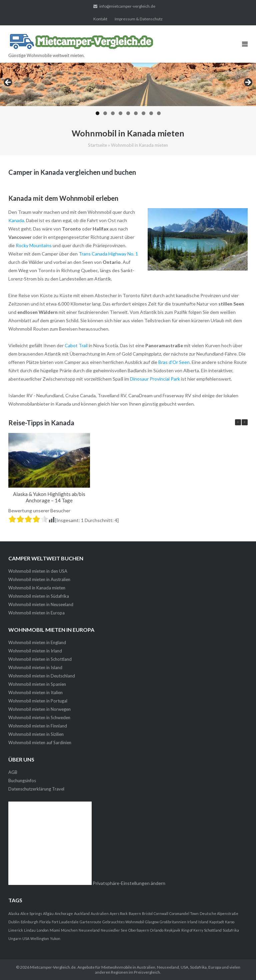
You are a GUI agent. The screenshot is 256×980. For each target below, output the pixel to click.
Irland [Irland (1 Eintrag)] (192, 922)
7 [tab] (143, 113)
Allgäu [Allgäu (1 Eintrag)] (48, 913)
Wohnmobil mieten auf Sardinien (40, 743)
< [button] (8, 83)
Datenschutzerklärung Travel (36, 789)
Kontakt (100, 19)
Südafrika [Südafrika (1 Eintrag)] (231, 930)
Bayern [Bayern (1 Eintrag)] (135, 913)
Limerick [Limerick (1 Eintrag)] (16, 930)
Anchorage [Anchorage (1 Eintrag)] (64, 913)
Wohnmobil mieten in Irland (35, 651)
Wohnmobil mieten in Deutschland (42, 676)
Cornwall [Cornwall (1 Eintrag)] (161, 913)
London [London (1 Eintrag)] (43, 930)
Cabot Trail (76, 345)
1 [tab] (97, 113)
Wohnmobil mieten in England (37, 642)
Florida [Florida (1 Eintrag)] (45, 922)
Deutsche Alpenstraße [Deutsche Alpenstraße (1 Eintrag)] (219, 913)
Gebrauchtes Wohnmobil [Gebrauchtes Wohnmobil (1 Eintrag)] (123, 922)
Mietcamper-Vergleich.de (53, 967)
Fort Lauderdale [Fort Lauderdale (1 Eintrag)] (65, 922)
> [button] (248, 83)
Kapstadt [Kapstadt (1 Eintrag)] (217, 922)
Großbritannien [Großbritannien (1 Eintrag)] (173, 922)
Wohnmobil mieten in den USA (38, 571)
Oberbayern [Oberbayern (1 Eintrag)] (139, 930)
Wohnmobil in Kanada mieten (37, 588)
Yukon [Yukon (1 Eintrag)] (55, 938)
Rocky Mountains (34, 245)
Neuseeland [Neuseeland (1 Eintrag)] (89, 930)
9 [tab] (159, 113)
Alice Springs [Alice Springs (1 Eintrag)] (31, 913)
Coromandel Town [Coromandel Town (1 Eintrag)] (184, 913)
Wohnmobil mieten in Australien (39, 579)
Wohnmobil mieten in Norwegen (39, 709)
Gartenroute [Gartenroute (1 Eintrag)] (90, 922)
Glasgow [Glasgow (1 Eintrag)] (152, 922)
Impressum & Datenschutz (139, 19)
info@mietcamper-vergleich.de (127, 6)
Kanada (16, 220)
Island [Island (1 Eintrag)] (203, 922)
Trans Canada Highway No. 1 (108, 254)
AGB (13, 772)
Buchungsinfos (22, 781)
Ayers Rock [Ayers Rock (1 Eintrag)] (119, 913)
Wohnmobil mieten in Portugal (38, 701)
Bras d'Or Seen (174, 362)
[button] (245, 422)
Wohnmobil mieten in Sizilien (36, 734)
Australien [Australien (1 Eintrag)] (100, 913)
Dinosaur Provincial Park (155, 379)
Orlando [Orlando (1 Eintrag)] (157, 930)
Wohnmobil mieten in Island (35, 667)
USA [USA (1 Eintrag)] (26, 938)
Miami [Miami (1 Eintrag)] (55, 930)
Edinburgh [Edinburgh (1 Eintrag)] (29, 922)
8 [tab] (151, 113)
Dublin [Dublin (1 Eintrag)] (14, 922)
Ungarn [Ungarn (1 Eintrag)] (15, 938)
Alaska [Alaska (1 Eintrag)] (14, 913)
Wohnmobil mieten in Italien (35, 692)
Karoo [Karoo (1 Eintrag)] (230, 922)
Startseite (97, 145)
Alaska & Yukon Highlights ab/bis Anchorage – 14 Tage (49, 497)
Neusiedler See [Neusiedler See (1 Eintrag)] (114, 930)
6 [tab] (136, 113)
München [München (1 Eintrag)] (69, 930)
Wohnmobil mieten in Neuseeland (41, 604)
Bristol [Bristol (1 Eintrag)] (147, 913)
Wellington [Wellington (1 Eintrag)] (40, 938)
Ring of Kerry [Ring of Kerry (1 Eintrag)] (192, 930)
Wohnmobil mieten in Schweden (39, 717)
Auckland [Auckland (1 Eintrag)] (82, 913)
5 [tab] (128, 113)
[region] (128, 91)
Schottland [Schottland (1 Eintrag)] (213, 930)
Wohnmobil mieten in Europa (36, 613)
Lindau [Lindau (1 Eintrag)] (30, 930)
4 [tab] (120, 113)
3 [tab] (113, 113)
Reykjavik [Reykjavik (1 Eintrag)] (172, 930)
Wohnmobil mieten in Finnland (38, 726)
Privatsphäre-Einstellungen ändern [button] (129, 883)
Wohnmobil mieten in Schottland (40, 659)
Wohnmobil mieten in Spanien (37, 684)
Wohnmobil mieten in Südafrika (39, 596)
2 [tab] (105, 113)
